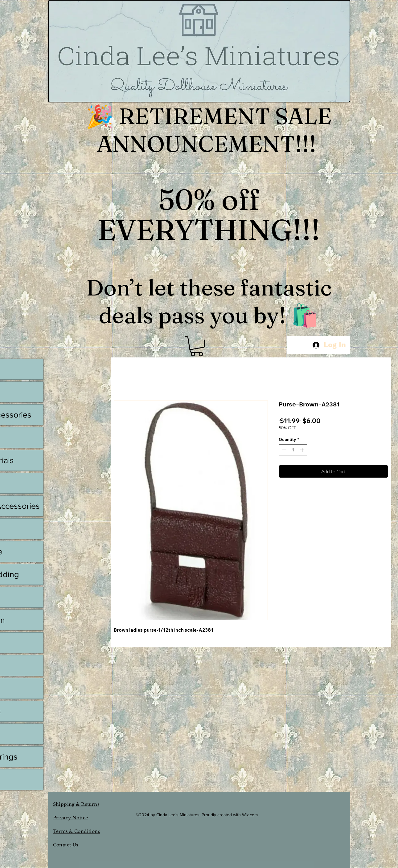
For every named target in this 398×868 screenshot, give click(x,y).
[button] (197, 346)
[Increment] (303, 450)
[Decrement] (283, 450)
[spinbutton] (293, 450)
